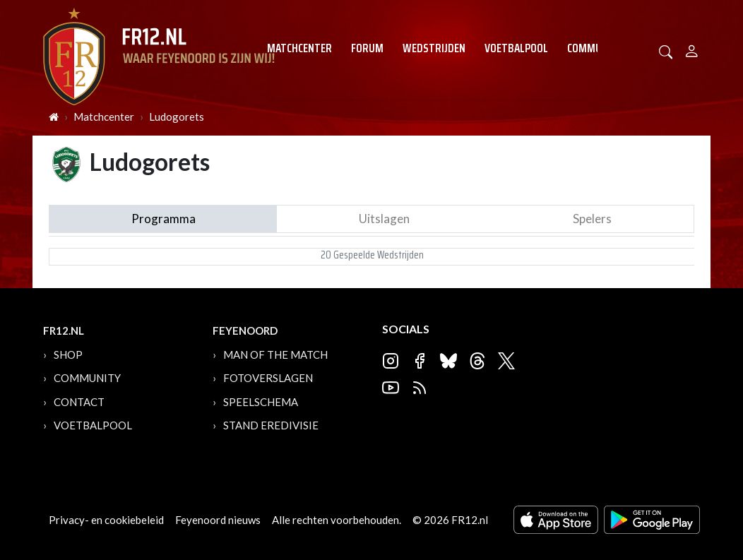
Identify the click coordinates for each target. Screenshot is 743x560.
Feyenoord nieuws (218, 520)
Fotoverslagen (268, 378)
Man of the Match (275, 355)
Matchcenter (299, 48)
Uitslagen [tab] (384, 219)
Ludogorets (177, 117)
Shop (68, 355)
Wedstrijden (434, 48)
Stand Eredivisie (271, 425)
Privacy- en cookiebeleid (106, 520)
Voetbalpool (516, 48)
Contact (79, 402)
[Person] (692, 49)
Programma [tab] (164, 219)
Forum (367, 48)
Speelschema (261, 402)
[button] (666, 50)
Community (595, 48)
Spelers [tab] (592, 219)
